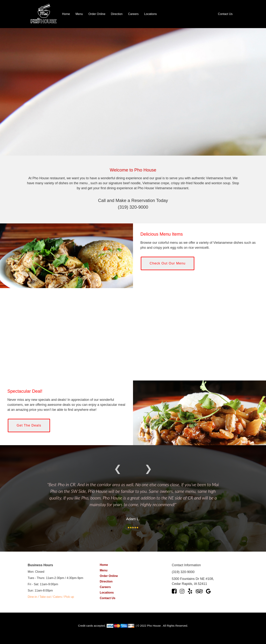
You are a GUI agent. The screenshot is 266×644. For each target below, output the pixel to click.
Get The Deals (29, 425)
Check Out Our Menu (168, 263)
